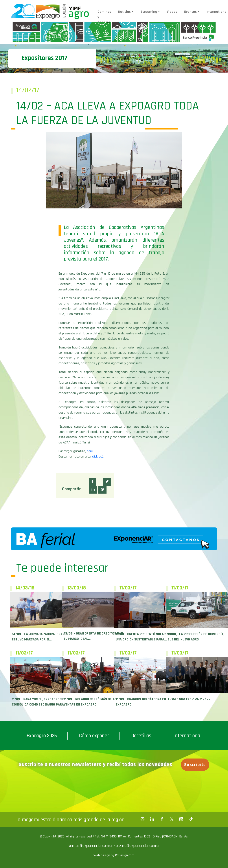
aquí (90, 451)
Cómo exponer (94, 736)
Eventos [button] (190, 12)
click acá (98, 457)
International (187, 736)
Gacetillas (141, 736)
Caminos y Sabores (104, 17)
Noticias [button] (124, 12)
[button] (93, 482)
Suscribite (195, 765)
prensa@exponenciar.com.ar (138, 846)
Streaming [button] (149, 12)
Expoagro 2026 (42, 736)
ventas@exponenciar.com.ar (91, 846)
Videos (172, 12)
